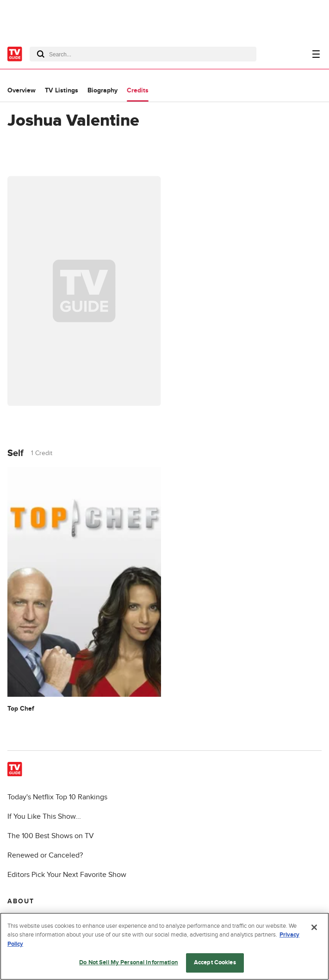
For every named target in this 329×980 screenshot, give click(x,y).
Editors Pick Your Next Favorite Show (67, 875)
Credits (138, 90)
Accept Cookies (215, 962)
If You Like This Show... (44, 816)
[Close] (314, 927)
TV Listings (62, 90)
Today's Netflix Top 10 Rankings (57, 797)
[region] (164, 946)
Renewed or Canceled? (45, 855)
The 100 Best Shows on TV (51, 836)
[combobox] (143, 54)
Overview (22, 90)
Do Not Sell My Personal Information (129, 962)
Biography (102, 90)
